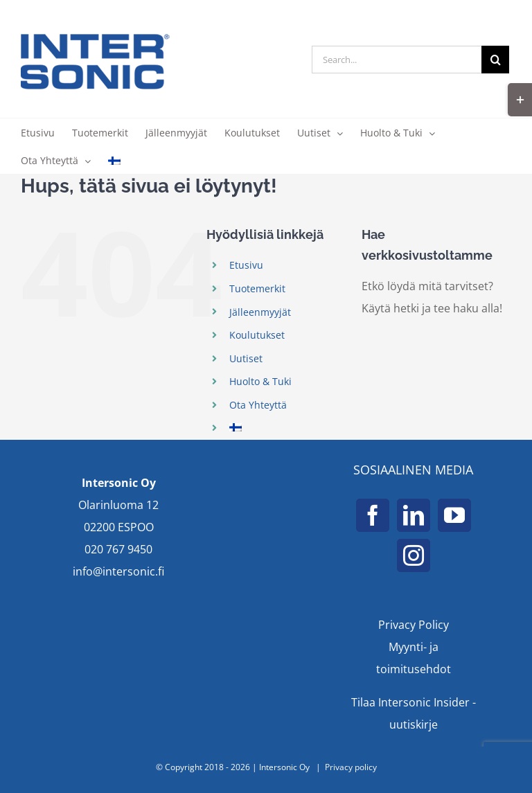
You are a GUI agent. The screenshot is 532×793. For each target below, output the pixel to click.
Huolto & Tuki (260, 381)
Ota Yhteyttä (258, 405)
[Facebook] (373, 515)
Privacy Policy (414, 625)
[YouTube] (454, 515)
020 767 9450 (118, 549)
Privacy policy (351, 767)
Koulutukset (257, 335)
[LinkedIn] (414, 515)
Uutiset (246, 358)
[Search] (495, 60)
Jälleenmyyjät (260, 312)
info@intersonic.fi (118, 571)
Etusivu (246, 265)
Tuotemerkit (257, 288)
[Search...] (397, 60)
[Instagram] (414, 555)
